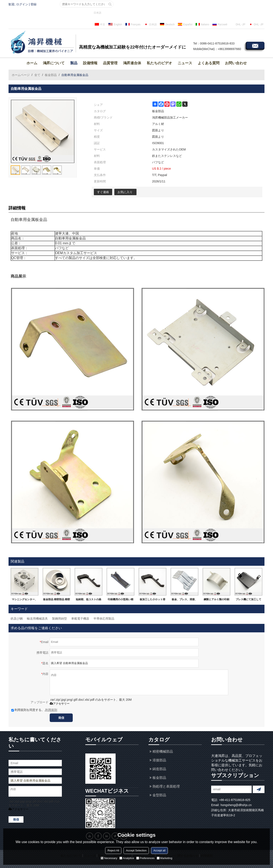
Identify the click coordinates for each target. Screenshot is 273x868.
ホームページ (21, 75)
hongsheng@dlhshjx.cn (236, 805)
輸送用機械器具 (37, 619)
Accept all (159, 850)
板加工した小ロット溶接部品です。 (152, 600)
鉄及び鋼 (17, 619)
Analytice (127, 858)
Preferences (145, 858)
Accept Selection (136, 850)
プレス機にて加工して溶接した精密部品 (248, 600)
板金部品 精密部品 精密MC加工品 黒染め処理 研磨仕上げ (57, 600)
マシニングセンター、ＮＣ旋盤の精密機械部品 (25, 600)
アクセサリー (60, 704)
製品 (74, 63)
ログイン (22, 4)
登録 (33, 4)
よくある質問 (209, 63)
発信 (61, 718)
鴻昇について (54, 63)
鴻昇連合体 (132, 63)
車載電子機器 (80, 619)
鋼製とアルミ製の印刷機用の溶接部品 (216, 600)
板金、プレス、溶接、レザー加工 (184, 600)
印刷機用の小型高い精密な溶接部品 (121, 600)
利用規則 (51, 710)
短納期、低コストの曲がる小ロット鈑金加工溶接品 (89, 600)
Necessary (109, 858)
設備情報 (90, 63)
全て (37, 75)
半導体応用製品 (104, 619)
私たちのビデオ (159, 63)
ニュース (185, 63)
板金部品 (51, 75)
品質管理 (110, 63)
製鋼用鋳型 (60, 619)
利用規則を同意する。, (34, 710)
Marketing (165, 858)
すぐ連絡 (103, 192)
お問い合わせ (236, 63)
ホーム (32, 63)
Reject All (113, 850)
